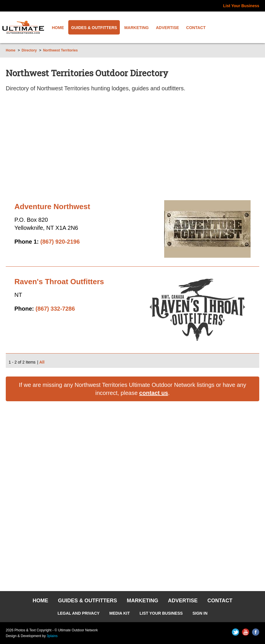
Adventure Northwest (52, 207)
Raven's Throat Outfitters (59, 282)
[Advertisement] (132, 148)
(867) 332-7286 (55, 309)
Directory (29, 50)
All (42, 362)
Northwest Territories (60, 50)
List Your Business (241, 6)
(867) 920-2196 (60, 242)
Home (11, 50)
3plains (52, 636)
